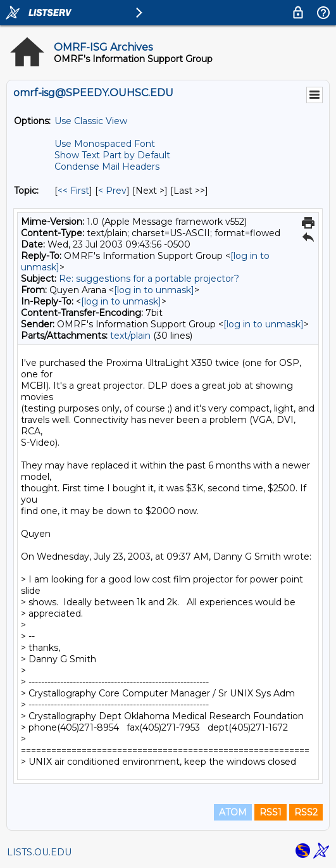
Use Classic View (91, 121)
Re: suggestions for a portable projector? (149, 279)
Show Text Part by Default (112, 155)
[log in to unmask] (154, 290)
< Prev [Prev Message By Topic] (112, 191)
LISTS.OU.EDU (39, 852)
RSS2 (306, 812)
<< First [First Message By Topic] (73, 191)
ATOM (233, 812)
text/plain (130, 336)
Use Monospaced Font (105, 144)
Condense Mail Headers (107, 167)
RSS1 (271, 812)
